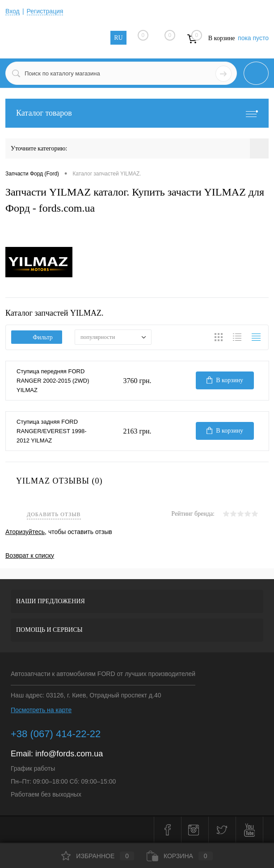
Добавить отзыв (54, 515)
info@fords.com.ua (69, 754)
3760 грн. (137, 381)
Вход (13, 11)
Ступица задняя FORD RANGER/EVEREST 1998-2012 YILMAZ (52, 431)
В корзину (225, 380)
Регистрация (45, 11)
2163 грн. (137, 431)
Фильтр (37, 337)
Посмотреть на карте (41, 710)
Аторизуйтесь (25, 532)
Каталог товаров (137, 113)
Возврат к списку (30, 555)
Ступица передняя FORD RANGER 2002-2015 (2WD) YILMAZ (53, 381)
